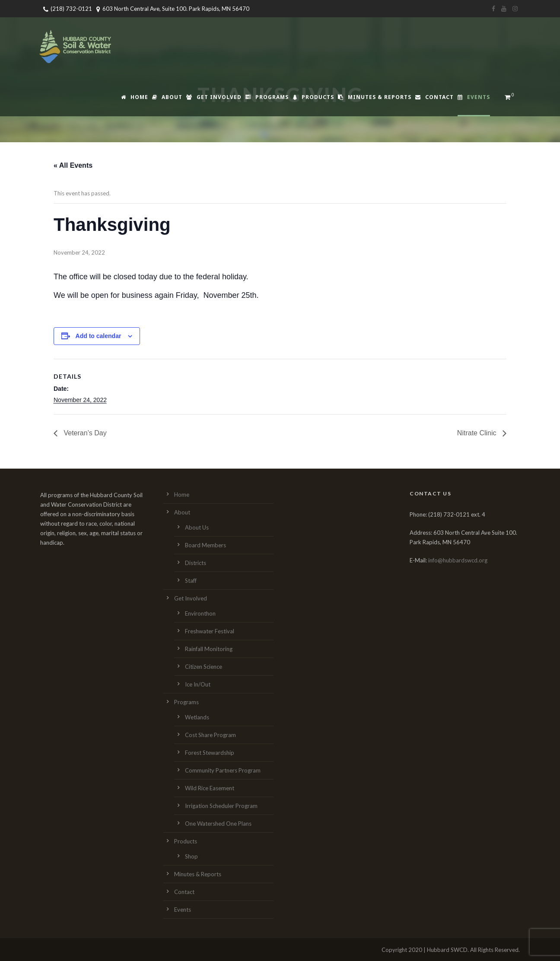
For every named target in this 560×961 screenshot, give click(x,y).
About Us (197, 527)
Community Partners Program (223, 770)
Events (474, 97)
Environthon (200, 613)
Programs (267, 97)
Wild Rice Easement (210, 788)
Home (135, 97)
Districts (196, 563)
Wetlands (197, 717)
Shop (191, 856)
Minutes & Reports (375, 97)
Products (313, 97)
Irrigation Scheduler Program (221, 806)
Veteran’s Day (84, 433)
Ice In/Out (198, 684)
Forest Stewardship (210, 753)
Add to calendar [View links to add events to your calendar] (99, 336)
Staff (191, 581)
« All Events (73, 165)
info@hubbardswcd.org (458, 560)
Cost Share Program (210, 735)
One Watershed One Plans (218, 824)
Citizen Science (204, 667)
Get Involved (214, 97)
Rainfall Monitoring (209, 649)
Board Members (205, 545)
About (167, 97)
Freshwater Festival (210, 631)
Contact (434, 97)
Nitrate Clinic (478, 433)
